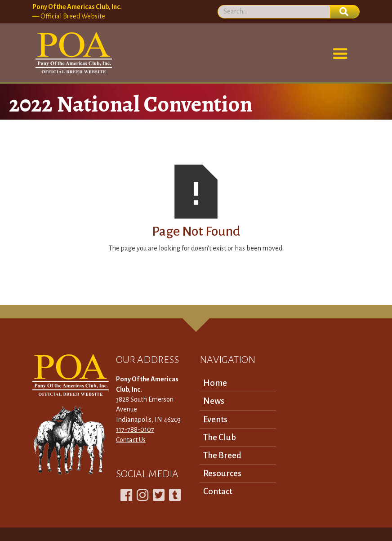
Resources (222, 473)
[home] (72, 53)
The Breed (222, 455)
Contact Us (131, 440)
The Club (220, 437)
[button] (340, 54)
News (214, 401)
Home (215, 383)
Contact (218, 491)
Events (215, 419)
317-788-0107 (135, 429)
